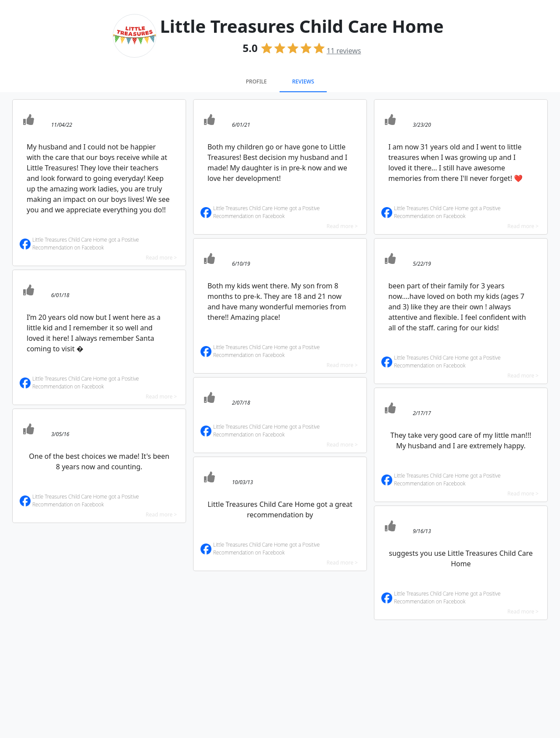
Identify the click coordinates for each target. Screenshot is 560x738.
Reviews (303, 81)
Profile (256, 81)
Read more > (161, 258)
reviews (344, 51)
